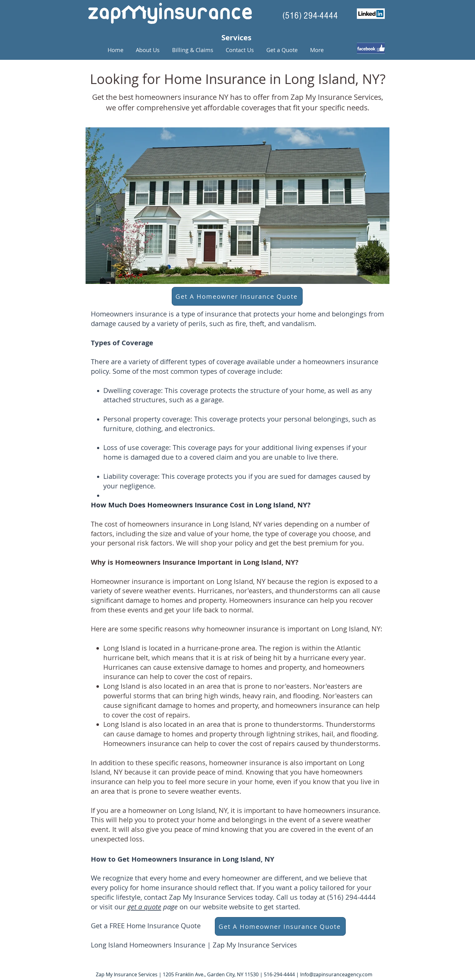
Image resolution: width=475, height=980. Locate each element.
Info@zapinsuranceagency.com (336, 974)
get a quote (144, 907)
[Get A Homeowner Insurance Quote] (237, 296)
